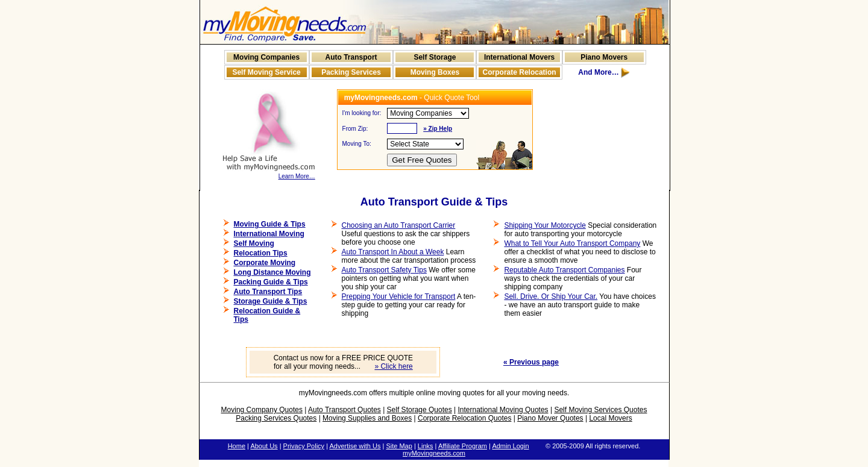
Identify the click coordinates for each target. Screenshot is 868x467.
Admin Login (510, 446)
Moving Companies (266, 57)
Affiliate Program (463, 446)
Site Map (399, 446)
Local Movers (610, 418)
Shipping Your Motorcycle (545, 225)
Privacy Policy (304, 446)
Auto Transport (351, 57)
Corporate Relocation (520, 72)
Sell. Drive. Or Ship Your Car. (551, 296)
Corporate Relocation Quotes (464, 418)
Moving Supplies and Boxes (367, 418)
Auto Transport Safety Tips (384, 270)
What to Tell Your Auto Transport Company (572, 243)
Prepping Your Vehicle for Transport (399, 296)
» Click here (393, 366)
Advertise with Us (355, 446)
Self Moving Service (266, 72)
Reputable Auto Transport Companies (564, 270)
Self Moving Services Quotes (600, 410)
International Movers (519, 57)
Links (426, 446)
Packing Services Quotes (276, 418)
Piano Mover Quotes (550, 418)
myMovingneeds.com (434, 453)
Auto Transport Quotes (344, 410)
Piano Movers (604, 57)
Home (237, 446)
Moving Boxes (435, 72)
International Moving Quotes (503, 410)
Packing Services (351, 72)
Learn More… (269, 174)
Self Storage (435, 57)
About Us (264, 446)
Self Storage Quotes (420, 410)
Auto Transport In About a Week (393, 252)
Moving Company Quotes (262, 410)
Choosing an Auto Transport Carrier (399, 225)
